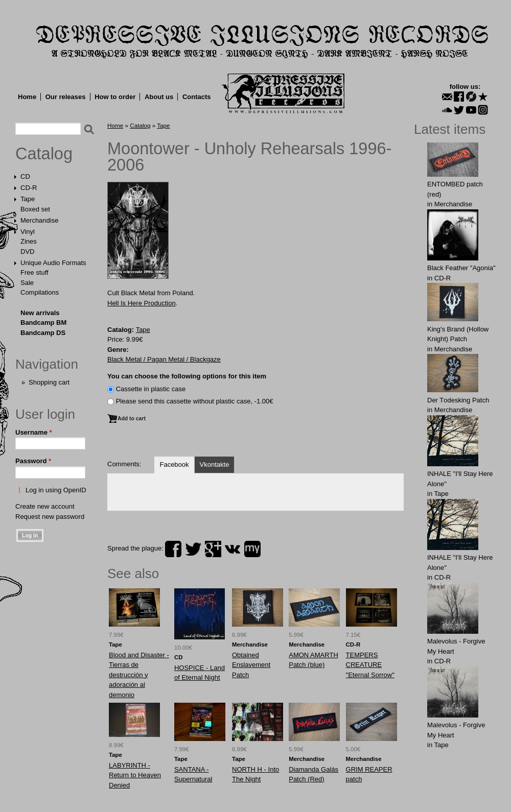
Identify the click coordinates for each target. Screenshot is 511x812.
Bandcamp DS (43, 333)
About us (159, 97)
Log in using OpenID (56, 490)
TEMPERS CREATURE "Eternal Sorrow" (370, 665)
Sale (27, 283)
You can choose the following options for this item (187, 376)
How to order (115, 97)
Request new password (50, 517)
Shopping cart (49, 382)
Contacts (197, 97)
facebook (173, 549)
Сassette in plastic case (151, 389)
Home (27, 97)
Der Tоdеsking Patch (458, 400)
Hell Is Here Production (142, 303)
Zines (29, 241)
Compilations (40, 292)
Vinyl (28, 232)
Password (33, 461)
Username (34, 432)
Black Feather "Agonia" (461, 268)
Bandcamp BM (43, 323)
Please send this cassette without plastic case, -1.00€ (195, 401)
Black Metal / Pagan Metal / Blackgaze (164, 359)
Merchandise (39, 220)
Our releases (66, 97)
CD (25, 176)
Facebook (174, 464)
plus (213, 549)
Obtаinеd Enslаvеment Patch (251, 665)
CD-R (29, 188)
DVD (27, 252)
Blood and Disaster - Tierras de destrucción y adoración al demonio (139, 675)
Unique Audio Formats (53, 263)
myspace (252, 549)
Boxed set (35, 209)
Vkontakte (215, 464)
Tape (28, 199)
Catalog (44, 154)
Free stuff (34, 272)
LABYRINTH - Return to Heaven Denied (135, 775)
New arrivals (40, 313)
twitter (193, 549)
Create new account (45, 506)
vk (233, 549)
